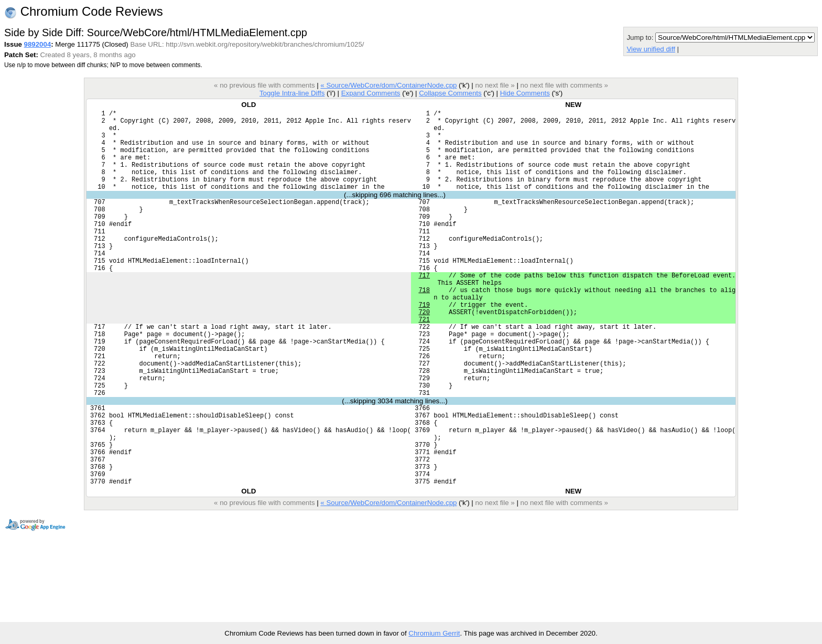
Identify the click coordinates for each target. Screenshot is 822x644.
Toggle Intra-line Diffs (292, 93)
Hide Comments (525, 93)
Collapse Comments (450, 93)
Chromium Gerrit (434, 633)
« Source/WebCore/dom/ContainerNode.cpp (388, 85)
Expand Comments (371, 93)
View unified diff (651, 49)
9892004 (38, 44)
